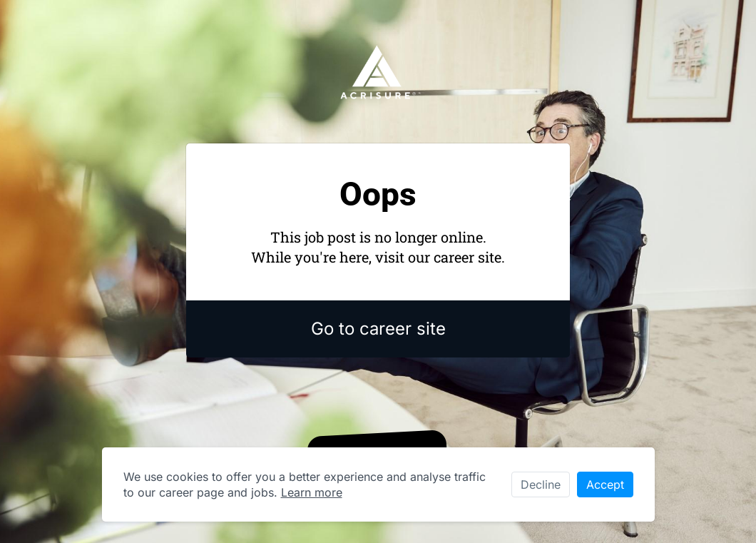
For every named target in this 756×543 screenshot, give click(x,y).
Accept (605, 484)
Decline (541, 484)
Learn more (312, 492)
